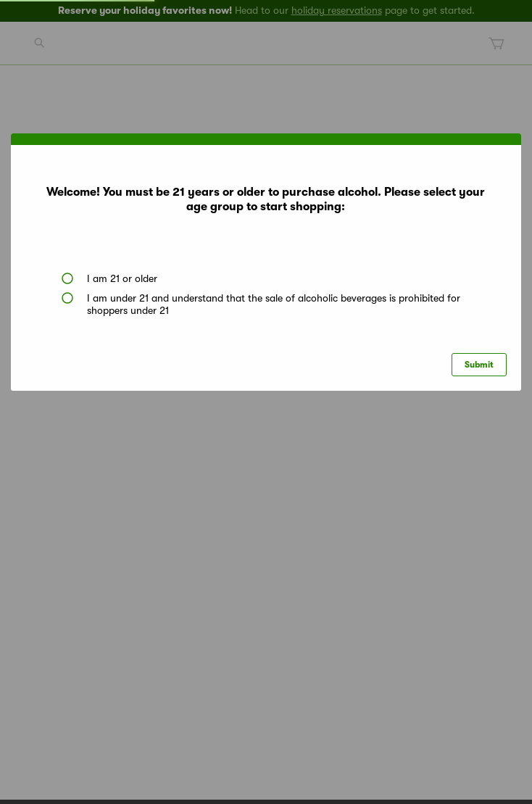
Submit (479, 365)
